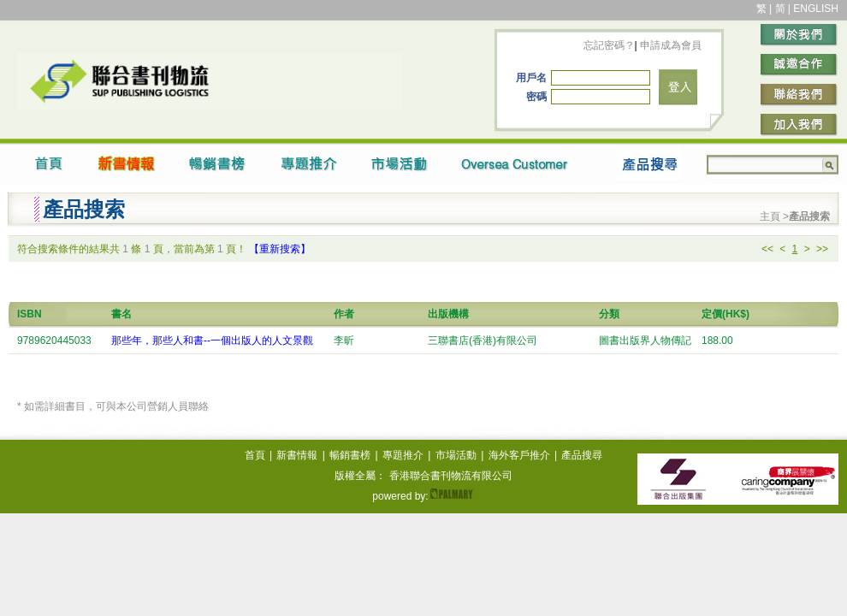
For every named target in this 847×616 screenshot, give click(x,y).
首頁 (255, 455)
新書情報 (297, 455)
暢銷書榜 (350, 455)
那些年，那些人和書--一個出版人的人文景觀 (212, 341)
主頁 (771, 216)
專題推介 (403, 455)
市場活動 (456, 455)
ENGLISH (816, 9)
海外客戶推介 (519, 455)
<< (767, 249)
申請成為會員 (669, 45)
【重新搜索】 (280, 249)
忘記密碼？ (609, 45)
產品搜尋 (582, 455)
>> (822, 249)
